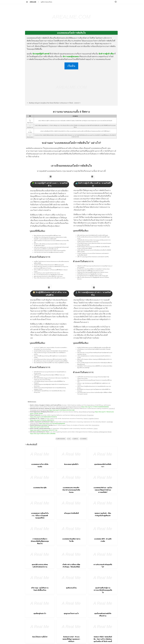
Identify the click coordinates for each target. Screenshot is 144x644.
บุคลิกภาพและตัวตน (46, 2)
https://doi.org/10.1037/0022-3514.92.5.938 (62, 410)
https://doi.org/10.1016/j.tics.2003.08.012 (42, 420)
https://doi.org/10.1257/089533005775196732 (43, 417)
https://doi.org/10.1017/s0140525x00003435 (52, 423)
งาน (69, 439)
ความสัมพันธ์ (84, 439)
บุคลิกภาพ (76, 439)
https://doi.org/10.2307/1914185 (40, 427)
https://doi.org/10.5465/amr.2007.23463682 (43, 434)
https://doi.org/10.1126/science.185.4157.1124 (44, 430)
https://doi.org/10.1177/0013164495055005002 (95, 407)
